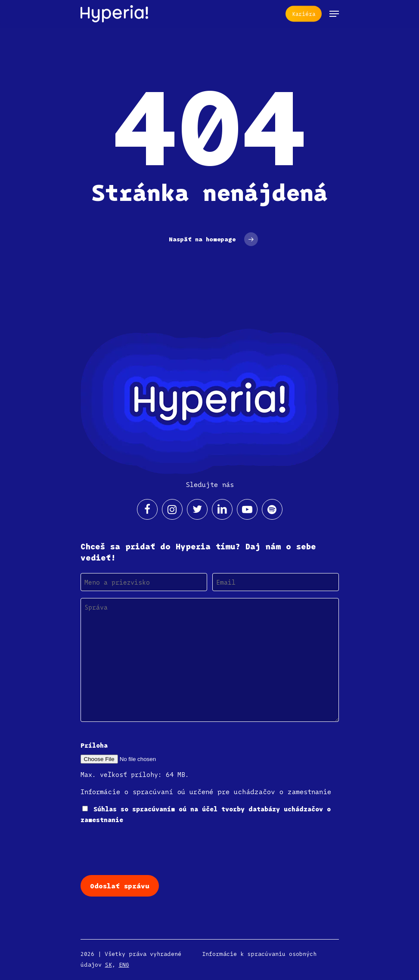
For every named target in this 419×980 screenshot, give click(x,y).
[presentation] (146, 849)
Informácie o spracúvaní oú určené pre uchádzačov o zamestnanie (206, 792)
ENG (124, 965)
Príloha (94, 745)
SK (109, 965)
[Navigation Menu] (334, 14)
